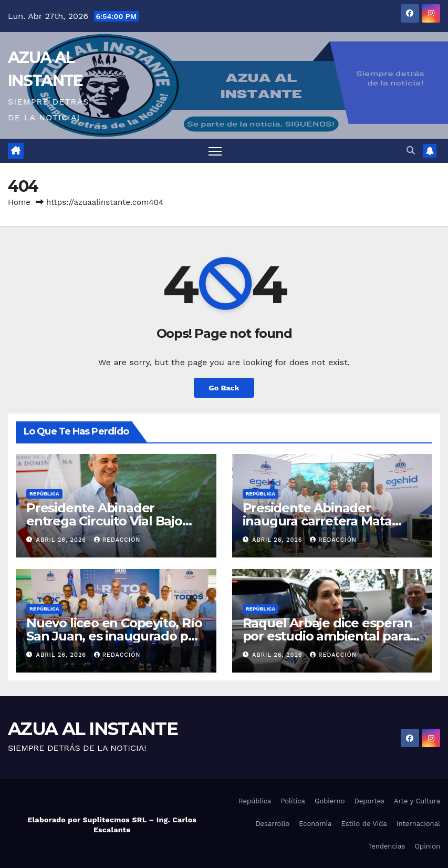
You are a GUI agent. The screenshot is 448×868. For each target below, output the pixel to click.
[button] (411, 151)
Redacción (117, 540)
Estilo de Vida (364, 824)
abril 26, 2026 (62, 540)
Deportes (369, 801)
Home (19, 202)
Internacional (418, 824)
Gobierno (330, 801)
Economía (315, 824)
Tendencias (387, 846)
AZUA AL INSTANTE (93, 729)
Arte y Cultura (417, 801)
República (44, 494)
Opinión (427, 846)
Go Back (224, 388)
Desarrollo (272, 824)
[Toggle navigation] (215, 151)
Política (293, 801)
